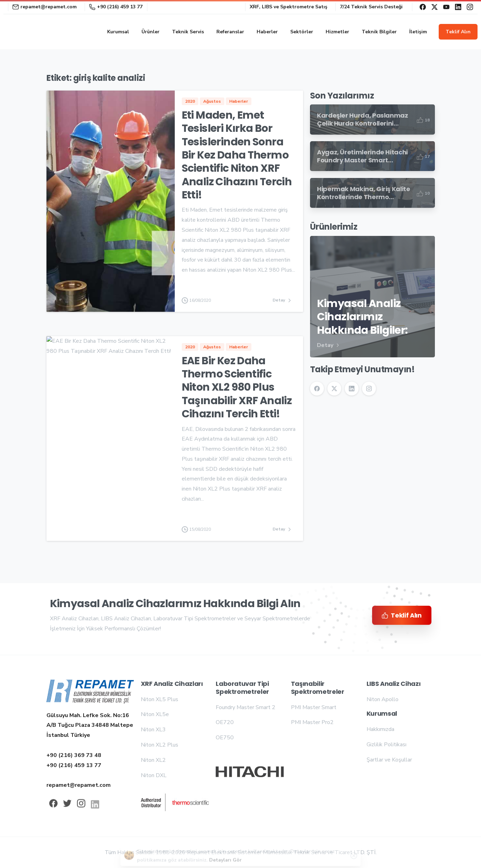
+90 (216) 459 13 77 (116, 7)
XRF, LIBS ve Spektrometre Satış (289, 7)
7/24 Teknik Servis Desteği (371, 7)
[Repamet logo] (90, 693)
